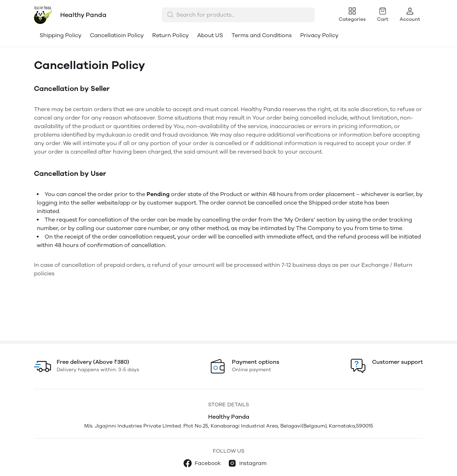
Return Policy (170, 35)
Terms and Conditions (262, 35)
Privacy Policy (319, 35)
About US (210, 35)
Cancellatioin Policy (117, 35)
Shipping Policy (61, 35)
